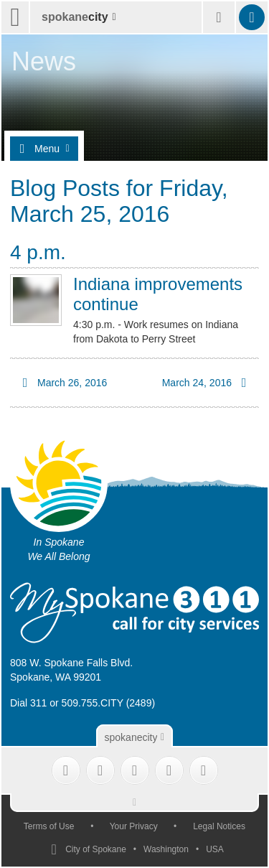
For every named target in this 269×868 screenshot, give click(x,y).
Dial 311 (28, 703)
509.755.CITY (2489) (109, 703)
